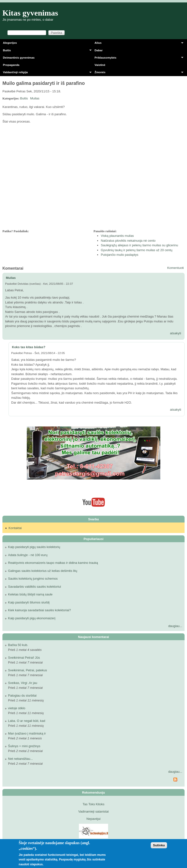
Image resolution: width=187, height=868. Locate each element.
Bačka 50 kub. (18, 645)
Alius (137, 44)
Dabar (98, 50)
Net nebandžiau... (20, 759)
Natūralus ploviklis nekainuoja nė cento (128, 241)
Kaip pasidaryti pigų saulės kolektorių (34, 547)
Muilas (35, 98)
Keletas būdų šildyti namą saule (30, 594)
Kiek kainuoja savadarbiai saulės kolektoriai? (39, 610)
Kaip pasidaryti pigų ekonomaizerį (32, 618)
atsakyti (176, 333)
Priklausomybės (137, 58)
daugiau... (175, 626)
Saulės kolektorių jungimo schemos (33, 579)
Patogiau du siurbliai (22, 695)
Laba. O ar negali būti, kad (27, 721)
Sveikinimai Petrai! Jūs (24, 658)
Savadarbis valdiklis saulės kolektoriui (35, 587)
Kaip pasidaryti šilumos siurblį (29, 602)
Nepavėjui (93, 819)
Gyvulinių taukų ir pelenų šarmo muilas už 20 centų (137, 250)
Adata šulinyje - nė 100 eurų (28, 555)
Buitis (46, 51)
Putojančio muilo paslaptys (120, 255)
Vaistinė (100, 65)
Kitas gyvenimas (30, 13)
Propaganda (11, 65)
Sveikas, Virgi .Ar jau (23, 683)
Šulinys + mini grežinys (24, 746)
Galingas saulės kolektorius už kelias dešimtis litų (43, 571)
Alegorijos (10, 43)
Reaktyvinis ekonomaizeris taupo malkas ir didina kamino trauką (53, 563)
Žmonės (137, 73)
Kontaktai (15, 528)
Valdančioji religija (46, 73)
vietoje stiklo (17, 708)
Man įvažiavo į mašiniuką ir (27, 733)
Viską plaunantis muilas (117, 236)
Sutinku (159, 845)
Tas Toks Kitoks (93, 804)
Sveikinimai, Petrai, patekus (28, 670)
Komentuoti (176, 268)
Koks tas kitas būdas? (29, 347)
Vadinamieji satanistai (94, 811)
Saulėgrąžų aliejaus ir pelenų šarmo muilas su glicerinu (139, 245)
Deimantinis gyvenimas (19, 58)
